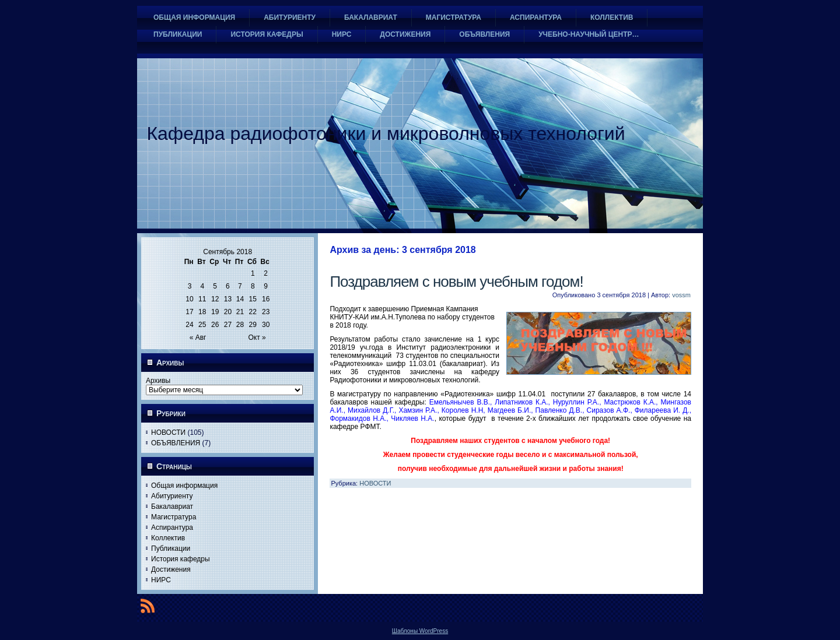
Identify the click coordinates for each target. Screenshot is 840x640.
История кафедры (181, 559)
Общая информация (184, 486)
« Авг (198, 337)
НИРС (161, 580)
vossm (681, 295)
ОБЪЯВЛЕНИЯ (176, 443)
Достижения (171, 569)
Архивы (158, 381)
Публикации (171, 548)
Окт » (257, 337)
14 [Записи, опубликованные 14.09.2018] (240, 299)
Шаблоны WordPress (420, 631)
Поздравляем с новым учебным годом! (456, 282)
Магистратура (174, 517)
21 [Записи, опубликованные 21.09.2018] (240, 312)
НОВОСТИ (168, 432)
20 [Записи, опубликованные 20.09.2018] (228, 312)
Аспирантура (172, 528)
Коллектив (168, 538)
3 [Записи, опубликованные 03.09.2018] (190, 286)
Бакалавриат (172, 507)
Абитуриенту (172, 496)
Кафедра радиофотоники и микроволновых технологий (386, 133)
